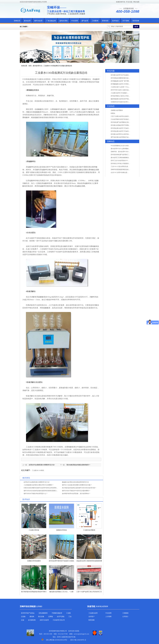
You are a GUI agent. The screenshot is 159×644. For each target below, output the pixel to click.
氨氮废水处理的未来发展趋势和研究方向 (75, 482)
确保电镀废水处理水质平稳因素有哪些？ (124, 99)
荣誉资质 (105, 21)
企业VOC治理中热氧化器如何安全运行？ (124, 172)
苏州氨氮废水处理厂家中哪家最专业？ (123, 81)
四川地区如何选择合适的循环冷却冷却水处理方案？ (79, 488)
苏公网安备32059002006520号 (57, 640)
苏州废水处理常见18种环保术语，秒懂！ (124, 134)
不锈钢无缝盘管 (57, 613)
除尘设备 (41, 617)
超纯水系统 (64, 21)
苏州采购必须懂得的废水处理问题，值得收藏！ (126, 78)
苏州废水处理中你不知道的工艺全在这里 (124, 75)
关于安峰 (126, 21)
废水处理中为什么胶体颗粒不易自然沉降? (124, 149)
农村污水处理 (44, 620)
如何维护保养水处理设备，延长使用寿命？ (76, 494)
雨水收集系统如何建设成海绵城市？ (78, 465)
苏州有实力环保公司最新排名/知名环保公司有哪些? (128, 164)
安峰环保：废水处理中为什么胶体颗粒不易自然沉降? (128, 152)
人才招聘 (108, 617)
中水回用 (75, 21)
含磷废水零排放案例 (34, 561)
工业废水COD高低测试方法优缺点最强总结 (58, 66)
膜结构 (32, 617)
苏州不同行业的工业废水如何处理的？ (123, 90)
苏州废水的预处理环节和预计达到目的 (123, 125)
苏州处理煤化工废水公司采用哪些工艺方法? (125, 96)
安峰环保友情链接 (28, 606)
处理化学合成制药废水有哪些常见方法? (42, 465)
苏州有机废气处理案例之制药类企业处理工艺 (126, 122)
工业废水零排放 (34, 530)
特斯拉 (113, 113)
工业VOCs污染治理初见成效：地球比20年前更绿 (127, 166)
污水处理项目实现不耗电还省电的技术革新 (125, 119)
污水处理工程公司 (59, 620)
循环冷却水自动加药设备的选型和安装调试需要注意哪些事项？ (45, 491)
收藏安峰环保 (121, 2)
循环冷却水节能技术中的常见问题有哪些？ (76, 491)
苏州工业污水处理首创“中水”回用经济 (123, 161)
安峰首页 (17, 21)
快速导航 (91, 606)
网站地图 (136, 2)
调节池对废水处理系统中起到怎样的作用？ (125, 137)
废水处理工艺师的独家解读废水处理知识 (124, 158)
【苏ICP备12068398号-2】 (78, 640)
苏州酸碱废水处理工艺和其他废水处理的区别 (126, 84)
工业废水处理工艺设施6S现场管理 (122, 93)
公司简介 (125, 617)
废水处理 (27, 21)
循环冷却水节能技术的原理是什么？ (36, 494)
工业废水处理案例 (89, 530)
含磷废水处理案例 (117, 110)
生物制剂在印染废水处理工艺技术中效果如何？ (126, 102)
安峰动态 (111, 141)
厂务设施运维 (51, 21)
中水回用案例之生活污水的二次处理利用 (124, 146)
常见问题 (129, 2)
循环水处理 (38, 21)
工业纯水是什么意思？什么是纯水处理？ (124, 87)
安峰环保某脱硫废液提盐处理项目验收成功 (125, 169)
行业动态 (111, 106)
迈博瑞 (51, 617)
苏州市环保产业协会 (28, 613)
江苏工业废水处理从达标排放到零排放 (123, 116)
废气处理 (85, 21)
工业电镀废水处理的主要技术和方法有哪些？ (39, 485)
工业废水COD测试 (38, 470)
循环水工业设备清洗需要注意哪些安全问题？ (77, 485)
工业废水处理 (93, 613)
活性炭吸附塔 (43, 613)
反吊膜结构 (32, 620)
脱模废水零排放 (62, 530)
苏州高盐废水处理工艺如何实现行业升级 (124, 128)
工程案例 (95, 21)
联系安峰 (136, 21)
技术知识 (115, 21)
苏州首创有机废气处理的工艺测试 (122, 155)
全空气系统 (61, 617)
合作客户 (92, 617)
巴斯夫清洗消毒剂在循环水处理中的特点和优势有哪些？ (42, 488)
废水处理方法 (37, 66)
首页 (30, 66)
